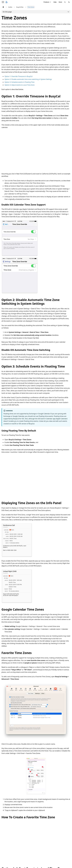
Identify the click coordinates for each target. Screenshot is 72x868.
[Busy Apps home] (7, 2)
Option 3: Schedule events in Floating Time (19, 82)
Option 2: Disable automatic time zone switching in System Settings (28, 79)
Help (55, 2)
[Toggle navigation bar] (3, 2)
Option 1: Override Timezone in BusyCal (18, 76)
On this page (7, 12)
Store (60, 2)
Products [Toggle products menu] (47, 2)
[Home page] (3, 7)
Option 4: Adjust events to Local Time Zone (19, 85)
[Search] (65, 2)
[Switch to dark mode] (69, 2)
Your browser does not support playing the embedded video (36, 152)
